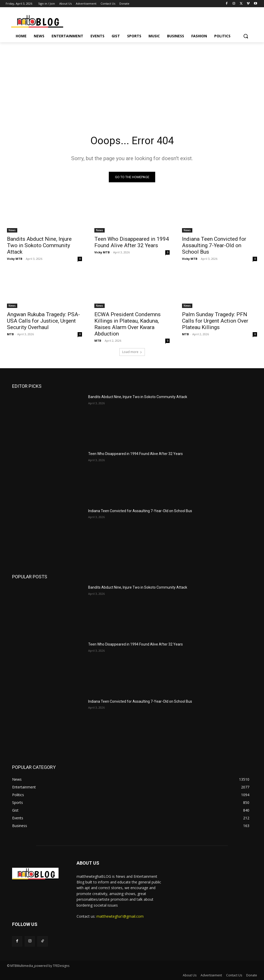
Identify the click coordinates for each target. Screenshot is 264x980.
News (12, 230)
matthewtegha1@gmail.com (120, 916)
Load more (132, 352)
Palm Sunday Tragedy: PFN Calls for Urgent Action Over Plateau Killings (215, 321)
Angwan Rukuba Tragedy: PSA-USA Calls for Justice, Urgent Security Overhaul (43, 321)
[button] (246, 36)
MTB (10, 334)
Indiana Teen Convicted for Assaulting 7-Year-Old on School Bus (214, 245)
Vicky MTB (15, 259)
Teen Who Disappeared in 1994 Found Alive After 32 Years (132, 242)
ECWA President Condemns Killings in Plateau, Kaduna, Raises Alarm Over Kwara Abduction (127, 324)
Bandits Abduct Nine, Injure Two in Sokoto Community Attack (39, 245)
